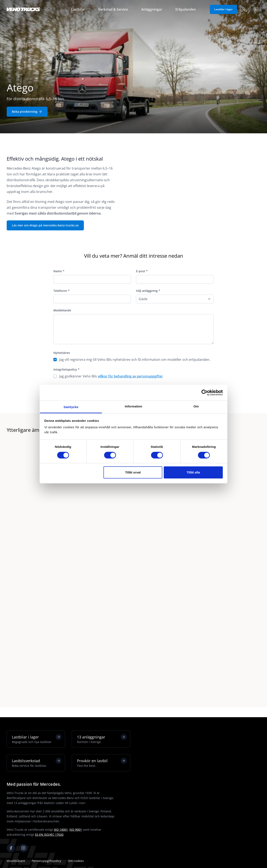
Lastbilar (78, 9)
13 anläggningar (102, 739)
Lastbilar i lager (223, 9)
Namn (59, 271)
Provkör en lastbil (102, 763)
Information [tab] (133, 406)
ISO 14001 (61, 830)
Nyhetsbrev (62, 353)
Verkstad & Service (113, 9)
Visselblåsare (16, 861)
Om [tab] (196, 406)
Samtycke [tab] (71, 407)
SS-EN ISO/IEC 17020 (49, 835)
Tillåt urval (133, 472)
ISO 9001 (76, 830)
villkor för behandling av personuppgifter (130, 376)
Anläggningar (152, 9)
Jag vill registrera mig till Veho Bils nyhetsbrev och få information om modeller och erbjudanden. (135, 360)
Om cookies (76, 861)
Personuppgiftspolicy (46, 861)
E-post (142, 271)
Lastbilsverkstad (37, 763)
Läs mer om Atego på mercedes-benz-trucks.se (45, 225)
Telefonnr (62, 291)
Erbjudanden (186, 9)
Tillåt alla (193, 472)
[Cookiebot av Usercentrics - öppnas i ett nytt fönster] (205, 393)
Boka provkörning (27, 112)
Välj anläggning (148, 291)
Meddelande (62, 310)
